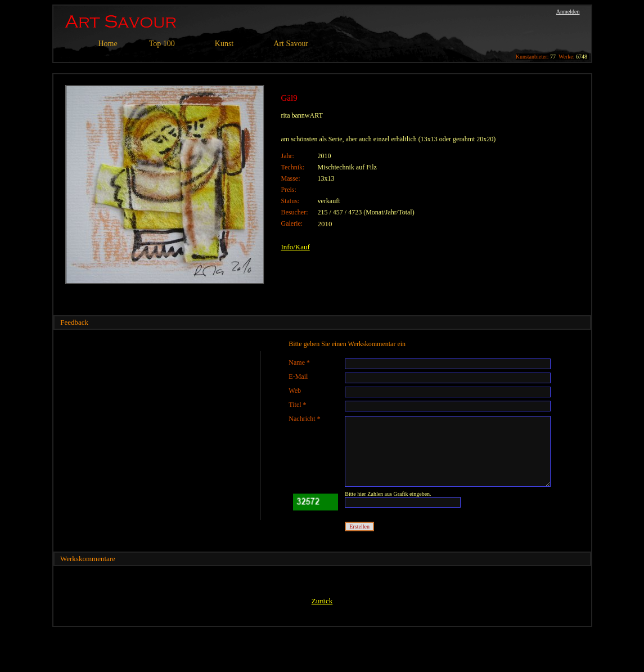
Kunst (224, 44)
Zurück (322, 601)
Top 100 (162, 44)
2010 (325, 224)
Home (108, 44)
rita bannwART (302, 115)
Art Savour (291, 44)
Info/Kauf (296, 247)
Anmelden (568, 12)
